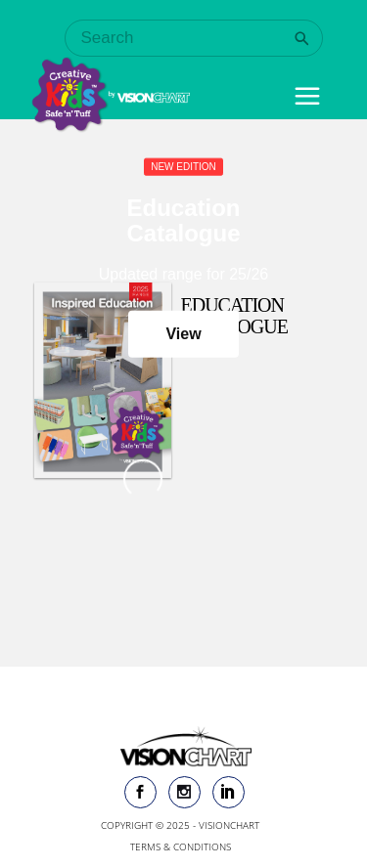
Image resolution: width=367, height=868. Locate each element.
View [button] (183, 334)
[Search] (302, 39)
